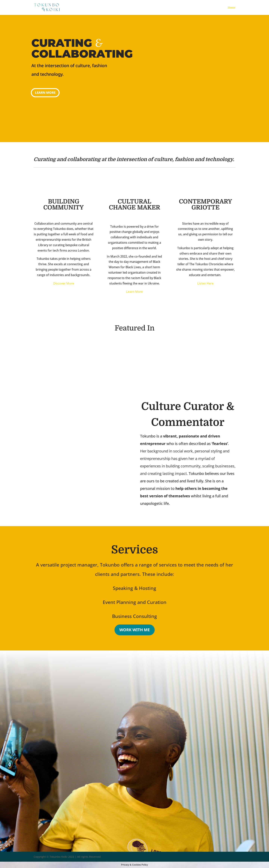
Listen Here (205, 283)
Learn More (45, 92)
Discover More (64, 283)
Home (232, 8)
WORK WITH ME (135, 630)
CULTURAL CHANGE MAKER (134, 205)
